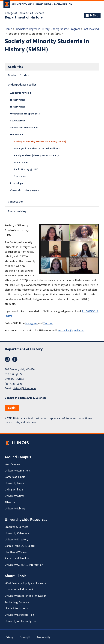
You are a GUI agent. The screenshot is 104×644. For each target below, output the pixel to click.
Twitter (48, 323)
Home (8, 29)
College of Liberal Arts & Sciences (24, 13)
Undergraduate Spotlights (25, 114)
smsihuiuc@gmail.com (71, 331)
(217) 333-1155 (13, 384)
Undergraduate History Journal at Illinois (37, 148)
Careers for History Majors (25, 190)
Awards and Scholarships (24, 128)
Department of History (24, 17)
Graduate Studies (19, 75)
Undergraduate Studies (22, 85)
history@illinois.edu (24, 388)
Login (12, 408)
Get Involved (91, 29)
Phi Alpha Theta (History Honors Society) (37, 155)
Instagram (32, 323)
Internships (16, 183)
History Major (18, 100)
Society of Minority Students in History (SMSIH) (40, 142)
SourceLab (20, 176)
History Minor (18, 107)
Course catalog (17, 211)
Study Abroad (18, 121)
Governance (21, 162)
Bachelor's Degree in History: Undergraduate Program (48, 29)
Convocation (16, 202)
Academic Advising (21, 93)
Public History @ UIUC (26, 169)
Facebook (15, 359)
